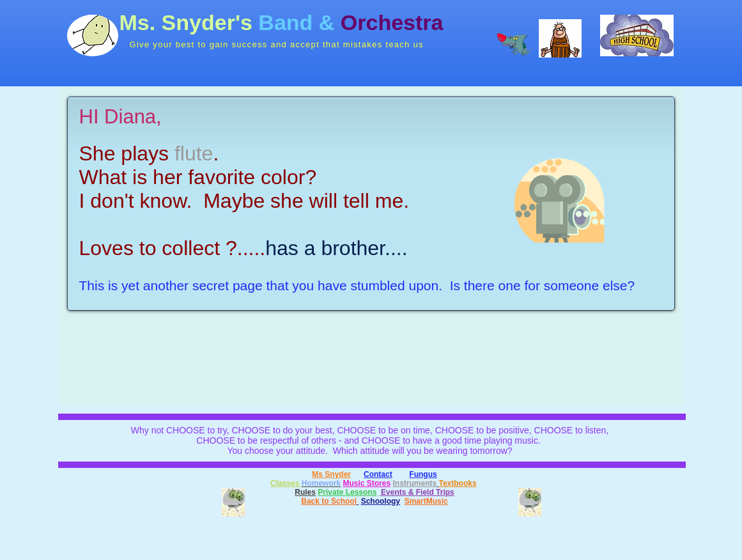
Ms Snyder (331, 474)
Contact (378, 474)
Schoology (381, 501)
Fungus (423, 474)
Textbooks (458, 483)
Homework (321, 483)
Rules (305, 492)
